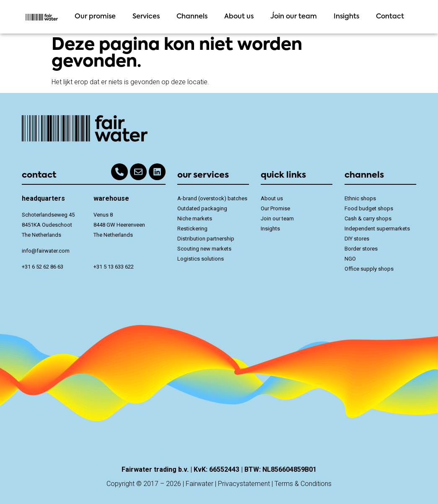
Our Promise (275, 208)
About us (239, 17)
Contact (390, 17)
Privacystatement (244, 484)
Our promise (95, 17)
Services (146, 17)
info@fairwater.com (46, 251)
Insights (346, 17)
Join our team (294, 17)
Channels (192, 17)
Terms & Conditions (303, 484)
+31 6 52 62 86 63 (43, 267)
